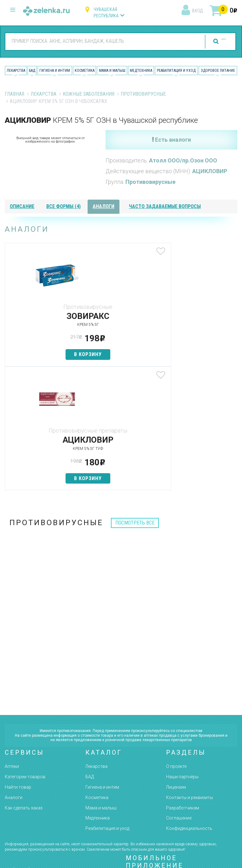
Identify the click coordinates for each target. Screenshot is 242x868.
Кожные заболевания (89, 94)
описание (22, 206)
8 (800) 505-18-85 (38, 748)
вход (197, 11)
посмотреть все (135, 399)
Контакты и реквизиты (190, 674)
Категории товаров (25, 653)
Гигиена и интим (102, 663)
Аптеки (12, 643)
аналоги (104, 206)
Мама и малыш (112, 71)
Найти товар (18, 663)
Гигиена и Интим (55, 71)
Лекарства (16, 71)
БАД (32, 71)
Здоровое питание (218, 71)
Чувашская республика (106, 13)
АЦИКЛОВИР (210, 171)
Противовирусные (143, 94)
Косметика (85, 71)
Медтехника (141, 71)
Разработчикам (183, 684)
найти (211, 41)
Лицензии (176, 663)
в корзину (43, 354)
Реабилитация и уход (176, 71)
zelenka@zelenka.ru (27, 784)
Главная (14, 94)
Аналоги (14, 674)
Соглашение (179, 694)
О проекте (176, 643)
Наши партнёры (182, 653)
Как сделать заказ (24, 684)
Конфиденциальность (189, 705)
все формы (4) (63, 206)
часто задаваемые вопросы (165, 206)
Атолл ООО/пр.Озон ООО (183, 160)
